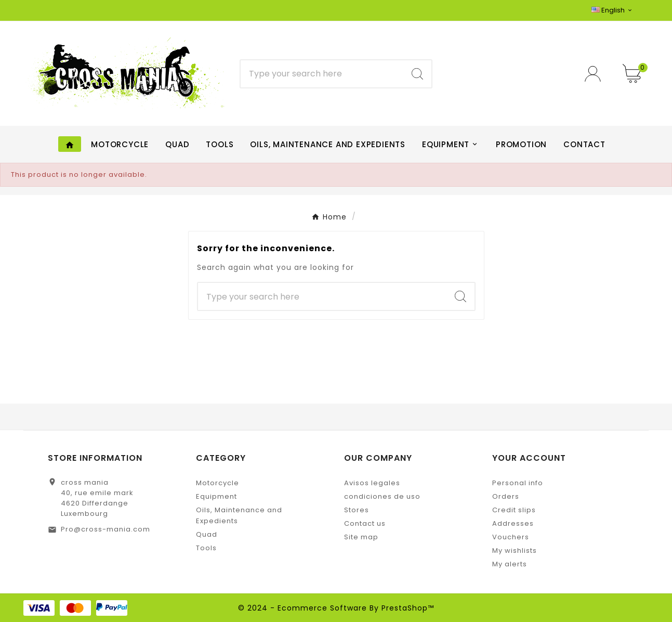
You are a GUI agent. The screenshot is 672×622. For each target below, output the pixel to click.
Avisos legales (372, 483)
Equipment (216, 496)
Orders (506, 496)
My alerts (510, 564)
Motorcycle (218, 483)
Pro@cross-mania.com (106, 529)
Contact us (365, 523)
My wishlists (515, 550)
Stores (357, 510)
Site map (361, 537)
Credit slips (514, 510)
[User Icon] (596, 74)
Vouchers (511, 537)
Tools (206, 548)
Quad (207, 534)
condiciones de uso (382, 496)
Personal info (518, 483)
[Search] (322, 74)
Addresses (513, 523)
